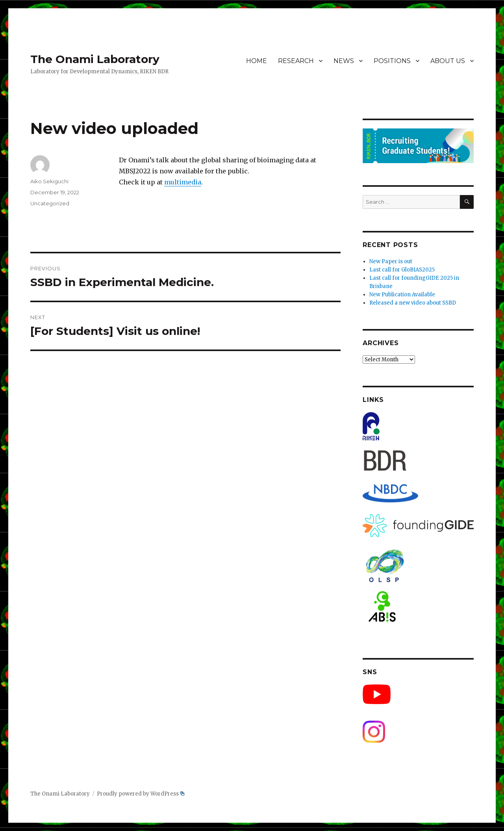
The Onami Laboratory (95, 59)
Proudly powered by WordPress (141, 794)
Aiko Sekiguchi (49, 181)
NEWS (344, 61)
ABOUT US (448, 61)
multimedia (183, 182)
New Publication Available (402, 295)
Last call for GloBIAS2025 (402, 270)
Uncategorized (50, 203)
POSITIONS (392, 61)
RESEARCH (296, 61)
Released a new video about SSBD (413, 303)
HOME (257, 61)
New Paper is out (391, 261)
